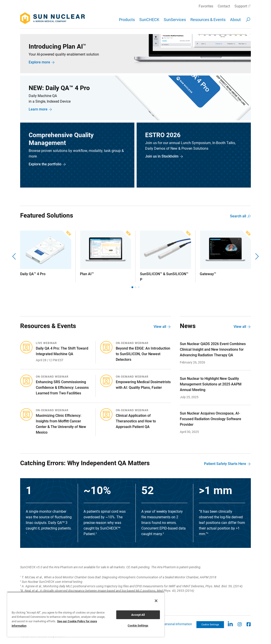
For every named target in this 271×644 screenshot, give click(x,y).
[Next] (256, 256)
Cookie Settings (210, 625)
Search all (238, 216)
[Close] (156, 601)
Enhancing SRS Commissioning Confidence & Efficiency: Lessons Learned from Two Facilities (62, 388)
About (235, 20)
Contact (224, 6)
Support (241, 6)
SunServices (175, 20)
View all (160, 327)
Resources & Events (208, 20)
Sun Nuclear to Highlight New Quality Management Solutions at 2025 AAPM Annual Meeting (211, 384)
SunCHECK (149, 20)
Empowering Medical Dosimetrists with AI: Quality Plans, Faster (143, 385)
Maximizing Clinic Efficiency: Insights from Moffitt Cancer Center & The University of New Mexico (61, 424)
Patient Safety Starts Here (225, 464)
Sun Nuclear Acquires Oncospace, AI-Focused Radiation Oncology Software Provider (211, 419)
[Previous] (15, 256)
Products (127, 20)
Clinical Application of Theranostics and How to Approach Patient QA (136, 421)
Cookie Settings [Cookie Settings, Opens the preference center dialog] (138, 626)
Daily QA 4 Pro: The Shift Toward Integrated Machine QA (62, 351)
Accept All (138, 615)
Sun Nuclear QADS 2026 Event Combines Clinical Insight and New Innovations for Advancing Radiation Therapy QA (213, 349)
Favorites (206, 6)
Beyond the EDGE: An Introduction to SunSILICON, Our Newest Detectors (143, 354)
